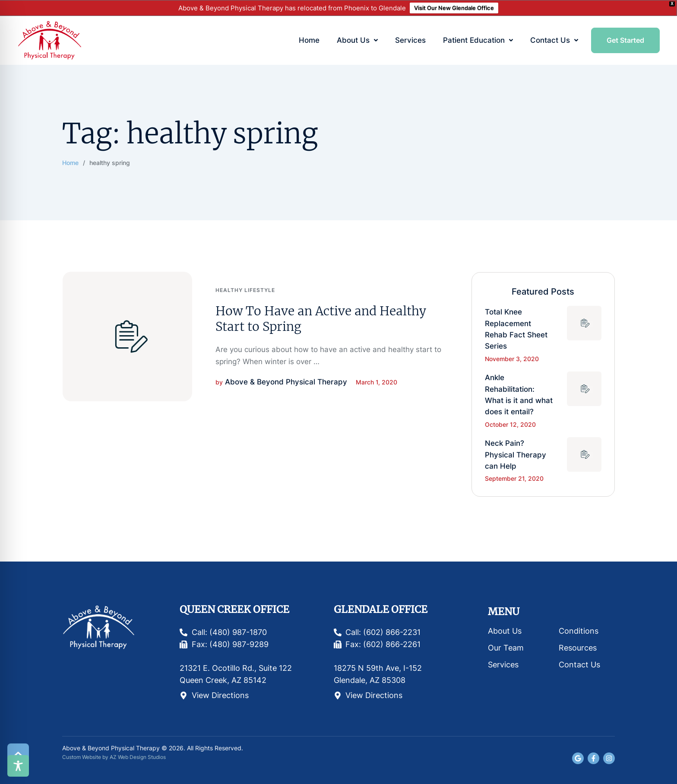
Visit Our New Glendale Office (454, 8)
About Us (505, 631)
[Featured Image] (127, 336)
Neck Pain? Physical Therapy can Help (516, 455)
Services (503, 665)
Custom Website (82, 757)
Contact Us (579, 665)
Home (70, 163)
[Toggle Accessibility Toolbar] (18, 766)
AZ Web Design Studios (138, 757)
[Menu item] (309, 41)
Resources (578, 648)
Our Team (506, 648)
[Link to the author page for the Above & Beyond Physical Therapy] (286, 382)
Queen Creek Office (234, 609)
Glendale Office (381, 609)
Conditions (579, 631)
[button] (376, 40)
